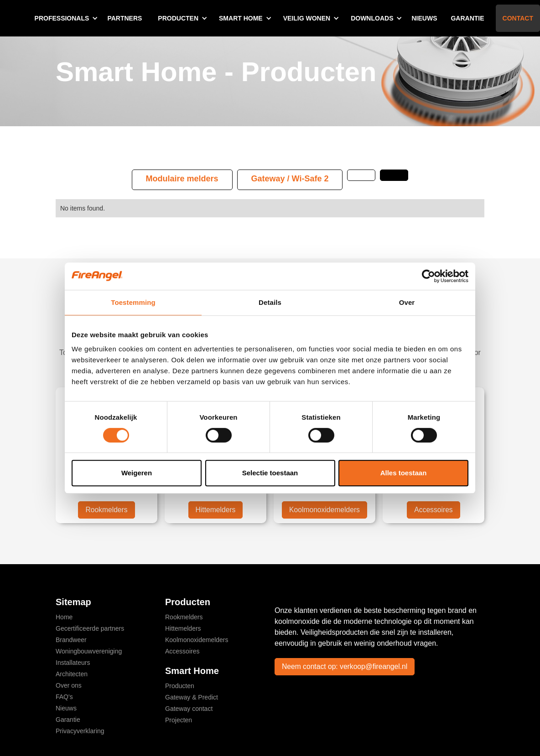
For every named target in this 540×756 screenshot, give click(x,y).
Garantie (467, 18)
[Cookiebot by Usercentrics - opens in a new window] (428, 276)
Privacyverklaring (80, 731)
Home (64, 617)
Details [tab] (270, 302)
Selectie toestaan (270, 473)
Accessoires (433, 510)
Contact (518, 18)
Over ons (69, 685)
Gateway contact (189, 709)
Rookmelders (106, 510)
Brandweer (71, 640)
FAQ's (64, 697)
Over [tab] (407, 302)
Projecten (179, 720)
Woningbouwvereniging (89, 651)
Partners (125, 18)
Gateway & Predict (192, 697)
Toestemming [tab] (133, 302)
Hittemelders (216, 510)
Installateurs (73, 663)
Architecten (72, 674)
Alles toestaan (404, 473)
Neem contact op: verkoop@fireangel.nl (346, 666)
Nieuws (424, 18)
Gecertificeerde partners (90, 628)
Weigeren (137, 473)
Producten (180, 686)
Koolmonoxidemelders (324, 510)
